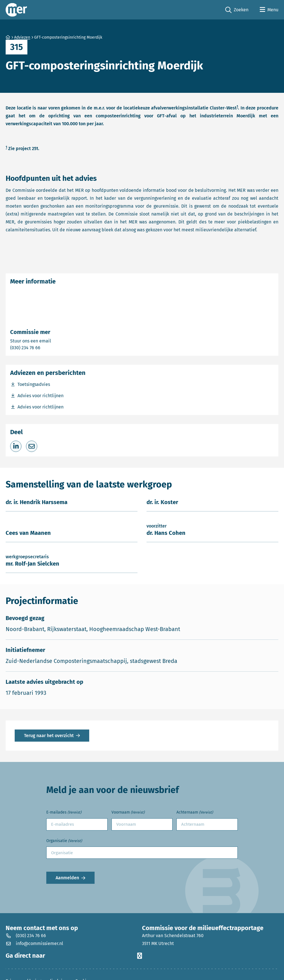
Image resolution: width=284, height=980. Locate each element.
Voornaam (128, 813)
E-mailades (64, 813)
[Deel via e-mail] (32, 446)
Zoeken (237, 10)
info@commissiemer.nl (34, 943)
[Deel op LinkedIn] (16, 446)
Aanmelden (67, 878)
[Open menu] (269, 10)
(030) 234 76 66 (45, 347)
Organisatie (64, 841)
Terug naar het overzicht (49, 736)
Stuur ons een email (53, 341)
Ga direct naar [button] (74, 956)
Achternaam (195, 813)
